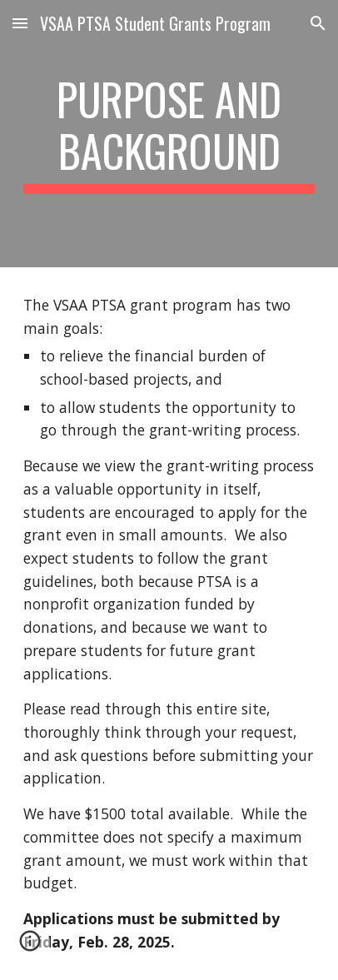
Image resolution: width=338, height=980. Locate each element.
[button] (20, 23)
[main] (169, 134)
